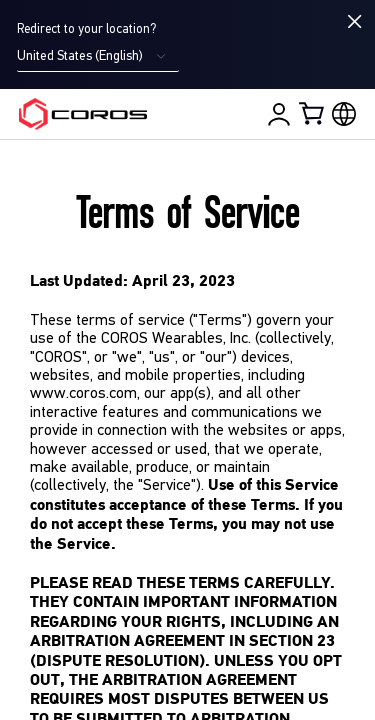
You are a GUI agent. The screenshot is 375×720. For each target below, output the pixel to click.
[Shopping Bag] (313, 113)
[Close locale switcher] (355, 21)
